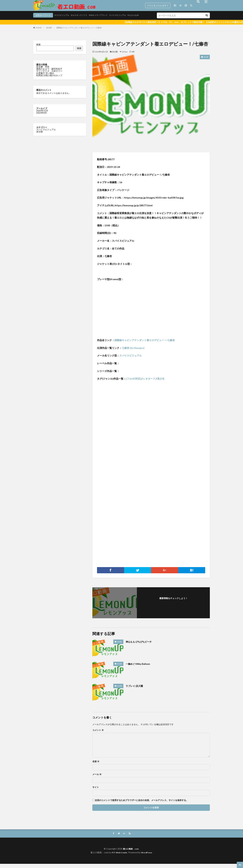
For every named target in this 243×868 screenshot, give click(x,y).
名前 (96, 765)
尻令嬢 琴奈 (43, 70)
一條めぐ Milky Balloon (140, 668)
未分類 (49, 32)
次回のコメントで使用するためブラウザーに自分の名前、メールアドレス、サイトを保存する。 (141, 804)
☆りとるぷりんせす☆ (158, 5)
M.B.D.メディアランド (84, 20)
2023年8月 (42, 117)
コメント (98, 734)
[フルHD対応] (133, 382)
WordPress (148, 857)
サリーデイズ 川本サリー (49, 75)
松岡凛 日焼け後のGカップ (50, 79)
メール (97, 778)
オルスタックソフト (62, 20)
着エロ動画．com (131, 853)
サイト (96, 791)
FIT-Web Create (119, 857)
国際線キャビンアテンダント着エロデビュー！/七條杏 (79, 32)
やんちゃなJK (124, 20)
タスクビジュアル (42, 20)
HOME (39, 32)
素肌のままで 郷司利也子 (50, 73)
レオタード (149, 382)
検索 (38, 48)
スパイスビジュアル (106, 20)
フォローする (173, 606)
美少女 (161, 382)
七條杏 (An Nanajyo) (133, 352)
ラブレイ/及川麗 (136, 690)
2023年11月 (42, 114)
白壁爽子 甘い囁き (45, 77)
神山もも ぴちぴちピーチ (141, 645)
